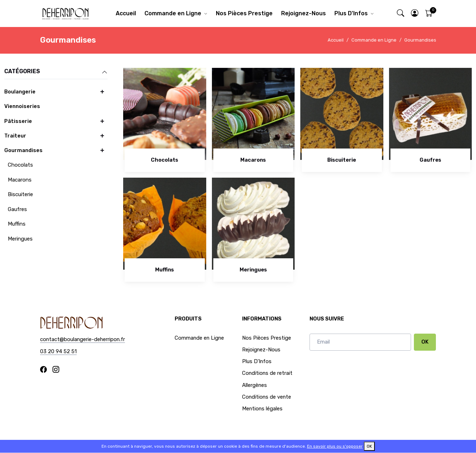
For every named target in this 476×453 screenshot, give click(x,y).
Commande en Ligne (173, 13)
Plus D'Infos (351, 13)
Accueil (126, 13)
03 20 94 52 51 (58, 351)
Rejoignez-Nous (303, 13)
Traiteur (15, 136)
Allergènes (255, 385)
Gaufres (17, 209)
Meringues (20, 239)
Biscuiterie (20, 194)
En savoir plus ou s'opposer (335, 446)
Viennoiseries (22, 106)
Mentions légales (262, 409)
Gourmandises (420, 40)
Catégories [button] (56, 72)
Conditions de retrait (267, 373)
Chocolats (20, 165)
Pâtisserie (18, 121)
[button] (415, 14)
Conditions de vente (267, 397)
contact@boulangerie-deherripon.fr (83, 339)
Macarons (20, 180)
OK (425, 342)
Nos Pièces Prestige (244, 13)
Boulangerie (20, 92)
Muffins (17, 224)
